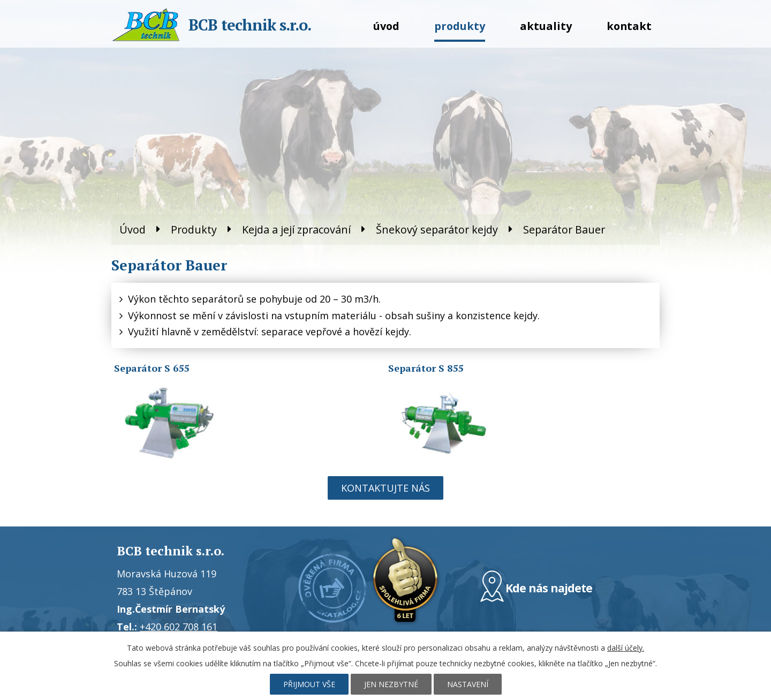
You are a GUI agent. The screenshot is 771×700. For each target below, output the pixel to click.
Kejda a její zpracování (296, 229)
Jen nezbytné (391, 684)
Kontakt (629, 26)
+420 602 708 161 (179, 627)
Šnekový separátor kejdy (437, 229)
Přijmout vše (309, 684)
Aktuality (546, 26)
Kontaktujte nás (385, 488)
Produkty (460, 26)
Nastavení (468, 684)
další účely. (626, 648)
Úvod (386, 26)
